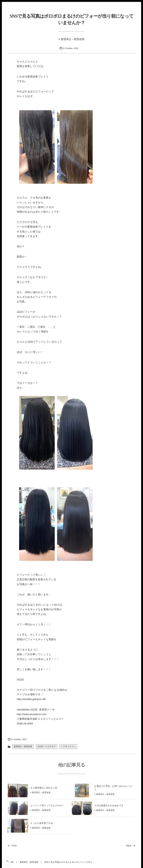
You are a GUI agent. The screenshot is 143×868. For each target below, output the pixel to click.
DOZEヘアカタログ (47, 747)
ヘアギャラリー (68, 747)
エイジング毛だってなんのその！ (47, 808)
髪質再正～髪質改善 (73, 39)
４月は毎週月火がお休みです (109, 808)
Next (131, 846)
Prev (12, 846)
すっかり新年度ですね (42, 826)
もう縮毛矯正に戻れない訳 (44, 790)
